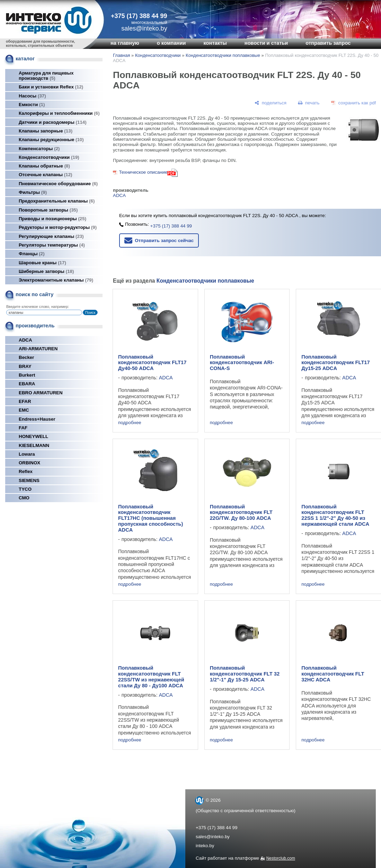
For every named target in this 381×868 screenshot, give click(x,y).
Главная (121, 55)
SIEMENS (29, 480)
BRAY (25, 366)
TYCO (25, 489)
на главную (125, 43)
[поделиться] (271, 103)
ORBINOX (29, 463)
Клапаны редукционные (51, 140)
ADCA (25, 340)
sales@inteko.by (213, 837)
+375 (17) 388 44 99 (139, 16)
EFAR (25, 401)
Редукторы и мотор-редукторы (58, 227)
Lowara (27, 454)
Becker (26, 357)
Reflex (26, 471)
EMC (24, 410)
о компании (171, 43)
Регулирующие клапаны (51, 236)
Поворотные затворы (48, 210)
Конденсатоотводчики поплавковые (223, 55)
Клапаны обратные (44, 166)
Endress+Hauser (37, 419)
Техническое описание (143, 172)
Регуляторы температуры (52, 245)
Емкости (32, 105)
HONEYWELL (33, 436)
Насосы (32, 96)
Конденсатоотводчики (49, 157)
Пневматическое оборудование (58, 184)
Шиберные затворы (46, 271)
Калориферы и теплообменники (59, 113)
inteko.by (205, 846)
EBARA (27, 384)
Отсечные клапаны (46, 175)
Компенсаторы (39, 149)
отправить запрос (328, 43)
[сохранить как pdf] (353, 103)
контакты (215, 43)
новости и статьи (266, 43)
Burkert (27, 375)
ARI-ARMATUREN (38, 349)
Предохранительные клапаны (57, 201)
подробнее (130, 423)
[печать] (309, 103)
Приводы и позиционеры (52, 219)
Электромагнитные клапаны (56, 280)
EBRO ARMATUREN (41, 393)
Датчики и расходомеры (53, 122)
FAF (23, 428)
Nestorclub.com (281, 858)
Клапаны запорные (46, 131)
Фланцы (32, 254)
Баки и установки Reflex (51, 87)
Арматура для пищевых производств (46, 76)
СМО (24, 498)
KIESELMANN (34, 445)
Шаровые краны (42, 263)
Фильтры (33, 192)
